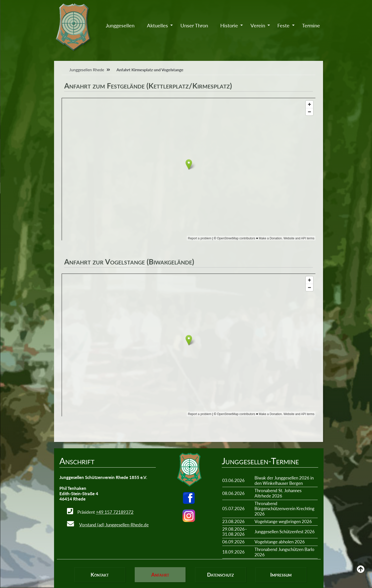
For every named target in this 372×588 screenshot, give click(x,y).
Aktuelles (157, 25)
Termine (311, 25)
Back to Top (361, 573)
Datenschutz (220, 575)
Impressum (281, 575)
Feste (283, 25)
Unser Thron (194, 25)
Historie (229, 25)
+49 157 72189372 (115, 512)
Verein (258, 25)
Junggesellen (120, 25)
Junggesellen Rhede (87, 70)
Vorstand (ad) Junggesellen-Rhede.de (114, 525)
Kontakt (100, 575)
